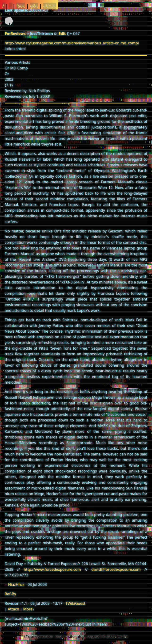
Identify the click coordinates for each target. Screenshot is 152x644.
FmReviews (15, 34)
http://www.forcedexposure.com (52, 569)
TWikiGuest (76, 603)
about (50, 6)
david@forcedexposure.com (116, 569)
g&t (34, 6)
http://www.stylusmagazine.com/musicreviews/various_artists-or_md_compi (72, 43)
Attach (13, 609)
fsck (21, 6)
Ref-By (10, 594)
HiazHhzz (16, 584)
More (28, 609)
